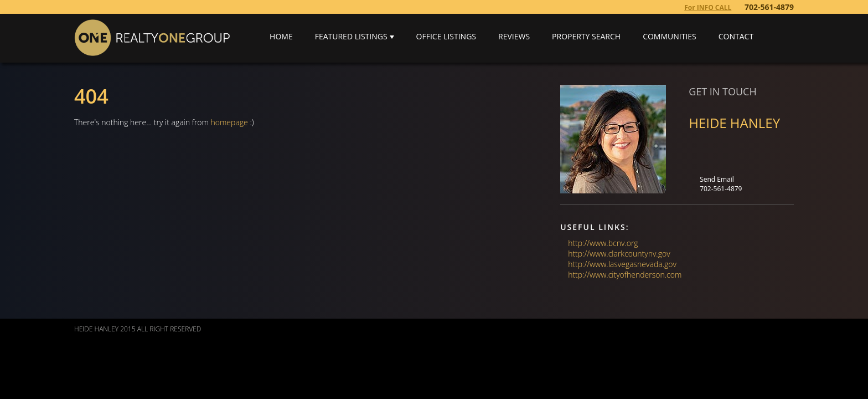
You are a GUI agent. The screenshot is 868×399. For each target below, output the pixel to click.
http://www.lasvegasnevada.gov (622, 264)
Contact (736, 36)
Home (281, 36)
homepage (229, 122)
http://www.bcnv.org (603, 243)
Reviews (514, 36)
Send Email (717, 179)
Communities (670, 36)
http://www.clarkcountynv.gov (619, 254)
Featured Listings (351, 36)
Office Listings (446, 36)
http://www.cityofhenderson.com (625, 275)
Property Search (586, 36)
